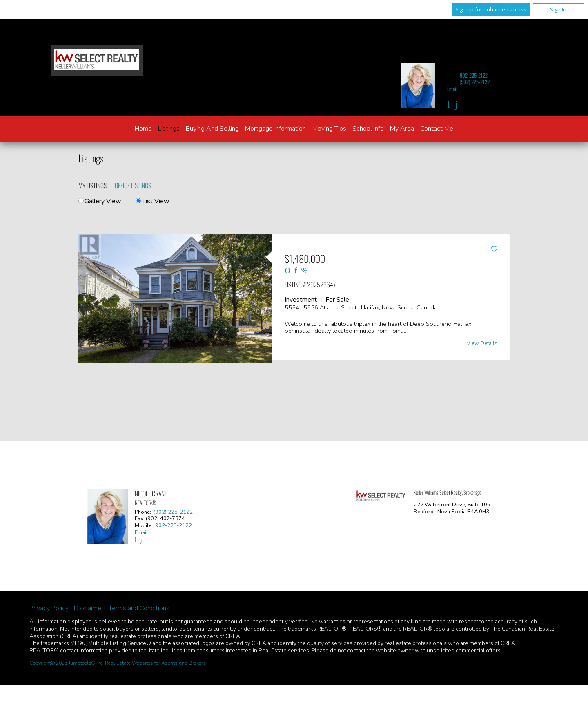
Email (452, 89)
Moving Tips (329, 129)
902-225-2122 (474, 75)
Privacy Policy (49, 608)
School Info (368, 129)
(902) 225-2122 (474, 82)
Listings (169, 129)
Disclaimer (89, 608)
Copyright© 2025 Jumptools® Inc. (67, 663)
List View (152, 201)
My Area (402, 129)
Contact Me (437, 129)
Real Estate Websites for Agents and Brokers (155, 663)
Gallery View (100, 201)
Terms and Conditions (139, 608)
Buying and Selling (212, 129)
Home (143, 129)
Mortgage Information (275, 129)
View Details (482, 344)
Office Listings (133, 185)
